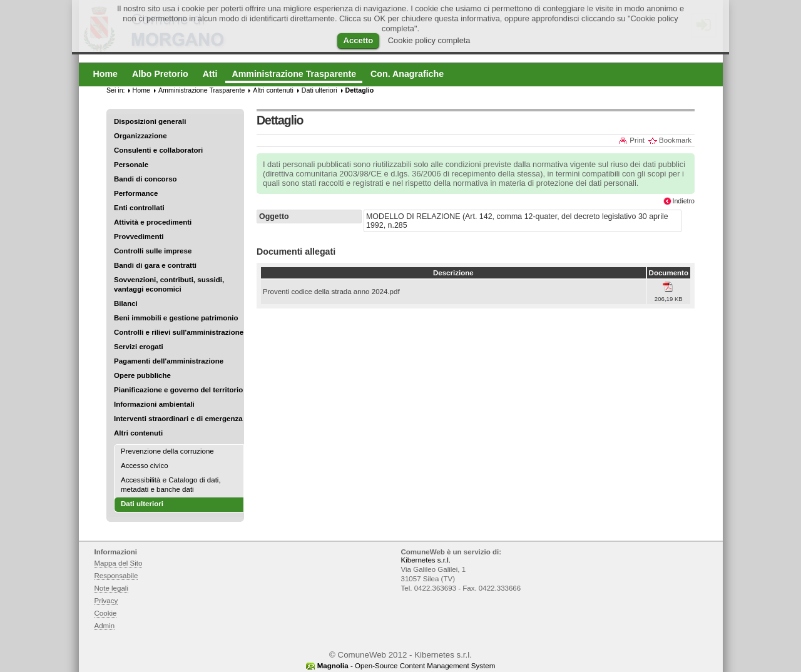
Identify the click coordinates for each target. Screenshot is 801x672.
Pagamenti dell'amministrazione (169, 361)
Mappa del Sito (119, 563)
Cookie (106, 613)
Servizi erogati (139, 347)
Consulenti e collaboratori (158, 150)
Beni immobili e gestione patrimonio (176, 318)
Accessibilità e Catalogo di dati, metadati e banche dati (171, 485)
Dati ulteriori (319, 90)
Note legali (112, 588)
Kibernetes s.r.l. (426, 560)
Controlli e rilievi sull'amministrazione (179, 332)
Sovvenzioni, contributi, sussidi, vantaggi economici (169, 284)
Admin (105, 626)
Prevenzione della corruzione (167, 451)
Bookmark (675, 140)
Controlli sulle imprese (153, 251)
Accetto (359, 40)
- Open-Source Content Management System (406, 666)
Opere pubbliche (142, 375)
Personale (131, 165)
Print (637, 140)
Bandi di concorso (145, 179)
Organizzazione (140, 136)
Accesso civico (145, 466)
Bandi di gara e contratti (155, 265)
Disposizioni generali (150, 121)
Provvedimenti (139, 237)
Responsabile (116, 576)
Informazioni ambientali (154, 404)
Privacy (106, 601)
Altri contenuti (138, 433)
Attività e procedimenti (153, 222)
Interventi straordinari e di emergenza (178, 419)
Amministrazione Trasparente (202, 90)
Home (141, 90)
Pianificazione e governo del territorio (178, 390)
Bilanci (126, 303)
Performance (136, 193)
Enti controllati (139, 208)
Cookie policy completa (429, 40)
